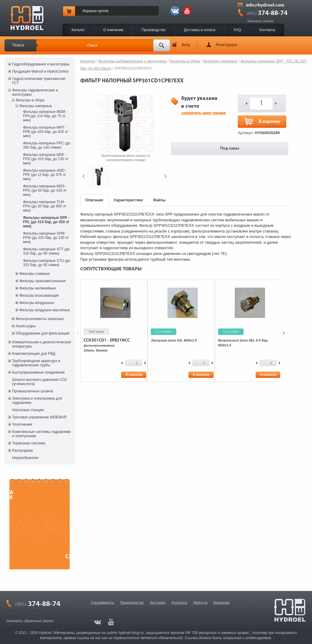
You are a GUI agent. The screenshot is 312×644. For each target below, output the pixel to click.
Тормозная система (29, 443)
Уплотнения (22, 424)
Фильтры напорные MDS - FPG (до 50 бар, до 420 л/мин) (45, 190)
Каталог (78, 30)
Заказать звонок (260, 21)
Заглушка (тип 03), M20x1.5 (174, 340)
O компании (113, 30)
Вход (186, 45)
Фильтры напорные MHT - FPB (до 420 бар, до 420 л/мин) (45, 132)
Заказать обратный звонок (30, 621)
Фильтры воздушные (37, 303)
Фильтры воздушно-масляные (45, 310)
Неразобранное (25, 458)
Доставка (158, 603)
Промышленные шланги (33, 391)
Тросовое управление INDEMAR (39, 417)
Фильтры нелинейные (38, 288)
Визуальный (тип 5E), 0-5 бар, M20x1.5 (243, 343)
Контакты (267, 30)
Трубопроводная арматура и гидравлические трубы (36, 363)
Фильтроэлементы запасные (40, 319)
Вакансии (222, 603)
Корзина (90, 11)
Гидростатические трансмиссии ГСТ (39, 81)
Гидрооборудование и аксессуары (41, 64)
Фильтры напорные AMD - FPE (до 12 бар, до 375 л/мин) (45, 175)
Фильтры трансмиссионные (43, 281)
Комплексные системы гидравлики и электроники (41, 434)
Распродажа (22, 451)
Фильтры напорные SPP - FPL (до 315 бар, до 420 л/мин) (46, 222)
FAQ (237, 30)
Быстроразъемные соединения (38, 372)
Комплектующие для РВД (34, 354)
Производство (154, 30)
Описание (94, 200)
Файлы (159, 200)
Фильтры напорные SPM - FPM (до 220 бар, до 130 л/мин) (46, 238)
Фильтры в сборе (30, 100)
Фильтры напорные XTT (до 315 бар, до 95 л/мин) (46, 251)
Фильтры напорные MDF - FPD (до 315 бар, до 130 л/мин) (46, 159)
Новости (200, 603)
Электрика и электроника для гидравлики (37, 401)
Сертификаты (103, 603)
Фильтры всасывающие (39, 296)
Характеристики (128, 200)
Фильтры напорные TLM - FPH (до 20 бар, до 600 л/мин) (45, 206)
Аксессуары (26, 326)
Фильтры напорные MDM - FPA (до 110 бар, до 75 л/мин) (45, 116)
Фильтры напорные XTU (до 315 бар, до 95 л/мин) (47, 263)
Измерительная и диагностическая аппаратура (41, 344)
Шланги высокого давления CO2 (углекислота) (40, 382)
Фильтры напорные (36, 106)
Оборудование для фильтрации (43, 333)
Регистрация (226, 45)
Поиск (18, 45)
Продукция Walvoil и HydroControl (40, 71)
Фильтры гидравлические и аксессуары (35, 92)
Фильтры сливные (35, 274)
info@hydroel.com (265, 5)
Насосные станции (28, 410)
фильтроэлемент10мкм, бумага (107, 345)
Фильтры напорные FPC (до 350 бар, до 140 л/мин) (47, 145)
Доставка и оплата (200, 30)
